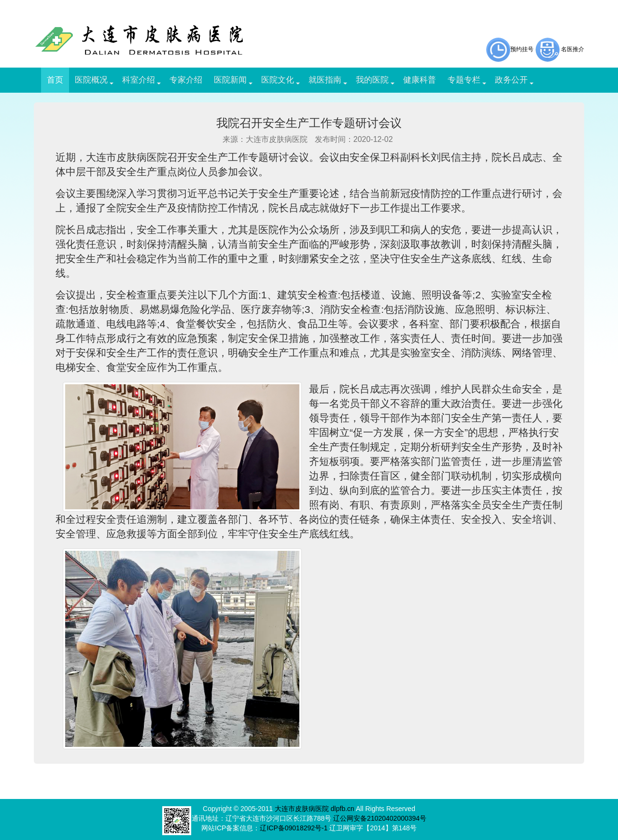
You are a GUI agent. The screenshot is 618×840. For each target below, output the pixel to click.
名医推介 (573, 49)
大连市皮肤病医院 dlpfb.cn (315, 809)
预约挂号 (510, 49)
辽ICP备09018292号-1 (294, 828)
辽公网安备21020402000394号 (380, 818)
